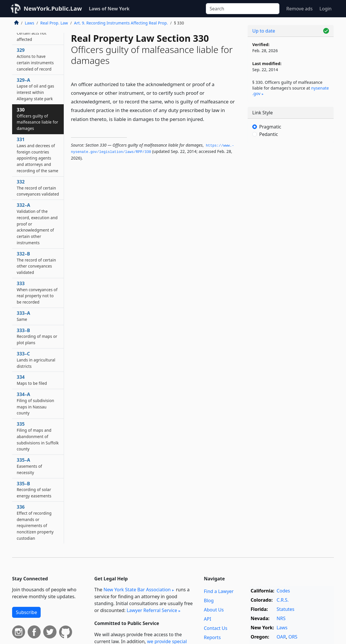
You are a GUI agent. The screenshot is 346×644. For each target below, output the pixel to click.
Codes (283, 591)
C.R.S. (283, 600)
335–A (29, 466)
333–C (36, 360)
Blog (209, 601)
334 (32, 380)
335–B (34, 490)
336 (35, 522)
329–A (35, 89)
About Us (214, 610)
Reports (212, 637)
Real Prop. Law (54, 23)
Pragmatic (270, 127)
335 (38, 436)
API (207, 619)
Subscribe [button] (26, 612)
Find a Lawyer (219, 591)
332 (38, 188)
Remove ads (299, 9)
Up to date (264, 31)
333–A (23, 316)
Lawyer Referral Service (152, 610)
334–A (35, 403)
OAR (281, 637)
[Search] (243, 9)
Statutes (285, 609)
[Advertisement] (291, 238)
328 (32, 33)
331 (37, 155)
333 (37, 292)
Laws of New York (109, 9)
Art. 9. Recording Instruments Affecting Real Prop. (121, 23)
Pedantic (269, 134)
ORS (293, 637)
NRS (281, 618)
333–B (37, 336)
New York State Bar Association (137, 590)
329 (35, 59)
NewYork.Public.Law (53, 8)
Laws (30, 23)
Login (326, 9)
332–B (36, 263)
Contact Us (216, 628)
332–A (37, 224)
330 (37, 119)
